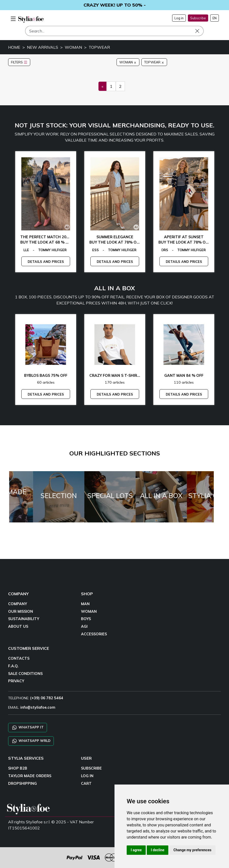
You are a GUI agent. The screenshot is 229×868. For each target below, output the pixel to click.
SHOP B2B (18, 768)
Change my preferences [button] (192, 850)
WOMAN (73, 47)
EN (215, 18)
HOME (14, 47)
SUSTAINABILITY (24, 619)
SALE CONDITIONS (25, 674)
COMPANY (18, 604)
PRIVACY (16, 681)
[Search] (114, 31)
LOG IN (87, 776)
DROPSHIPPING (22, 784)
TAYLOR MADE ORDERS (30, 776)
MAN (85, 604)
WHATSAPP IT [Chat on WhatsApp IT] (28, 728)
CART (86, 784)
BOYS (86, 619)
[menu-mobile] (13, 18)
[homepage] (31, 19)
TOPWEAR (99, 47)
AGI (84, 626)
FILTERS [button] (19, 62)
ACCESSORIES (94, 634)
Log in (179, 18)
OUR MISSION (21, 611)
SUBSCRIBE (91, 768)
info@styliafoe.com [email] (38, 707)
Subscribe (198, 18)
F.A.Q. (13, 666)
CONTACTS (19, 658)
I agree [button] (136, 850)
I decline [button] (158, 850)
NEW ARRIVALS (43, 47)
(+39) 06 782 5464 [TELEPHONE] (47, 698)
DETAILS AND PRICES (46, 262)
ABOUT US (18, 626)
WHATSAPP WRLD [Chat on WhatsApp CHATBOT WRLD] (31, 741)
